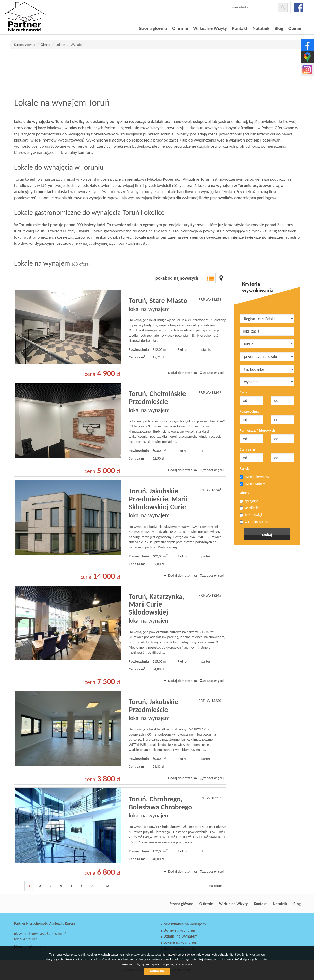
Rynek (244, 469)
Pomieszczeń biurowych (257, 430)
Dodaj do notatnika (182, 373)
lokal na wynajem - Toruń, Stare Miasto (120, 334)
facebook (298, 7)
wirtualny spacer (254, 522)
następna (216, 886)
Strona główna (153, 28)
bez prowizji (251, 515)
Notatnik (261, 28)
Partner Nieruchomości (50, 904)
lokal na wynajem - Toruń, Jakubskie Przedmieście (120, 737)
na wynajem (185, 924)
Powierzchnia (250, 411)
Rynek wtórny (252, 484)
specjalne (249, 501)
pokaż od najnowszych (177, 278)
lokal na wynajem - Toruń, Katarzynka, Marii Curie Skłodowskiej (120, 636)
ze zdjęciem (251, 508)
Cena (243, 392)
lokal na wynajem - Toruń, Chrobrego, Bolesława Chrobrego (120, 833)
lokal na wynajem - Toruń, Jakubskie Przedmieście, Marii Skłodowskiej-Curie (120, 531)
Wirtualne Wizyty (210, 28)
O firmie (180, 28)
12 (107, 886)
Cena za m (248, 449)
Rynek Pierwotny (254, 477)
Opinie (295, 28)
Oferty (244, 493)
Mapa (221, 278)
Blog (279, 28)
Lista (210, 278)
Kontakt (240, 28)
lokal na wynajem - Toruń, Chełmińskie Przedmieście (120, 429)
